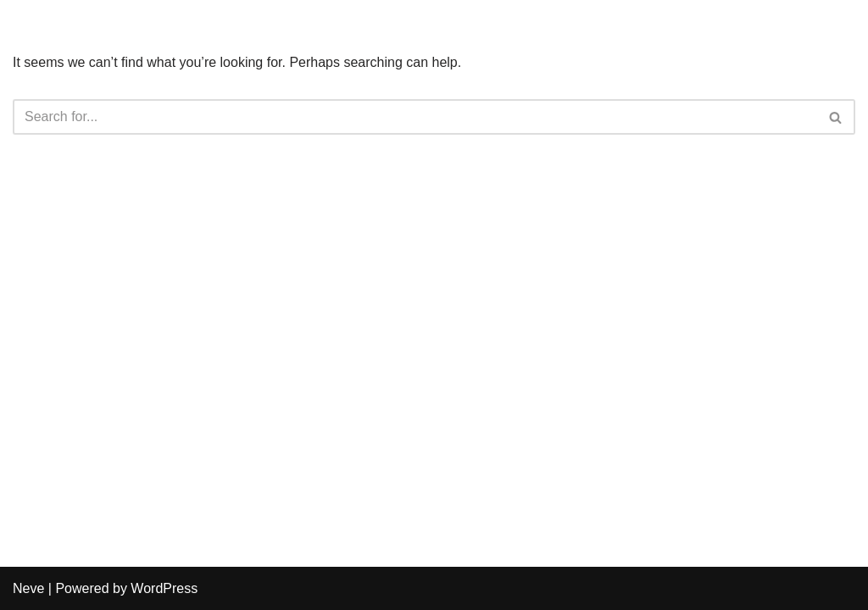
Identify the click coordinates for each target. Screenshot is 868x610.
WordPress (164, 588)
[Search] (415, 117)
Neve (28, 588)
